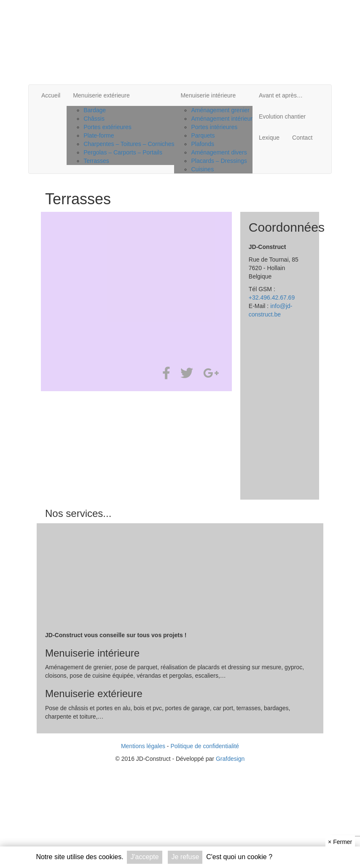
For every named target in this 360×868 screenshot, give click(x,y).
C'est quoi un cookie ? (239, 857)
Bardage (95, 110)
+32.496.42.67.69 (272, 297)
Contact (302, 138)
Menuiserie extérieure (101, 95)
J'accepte (144, 857)
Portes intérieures (214, 127)
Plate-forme (99, 135)
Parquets (203, 135)
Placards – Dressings (219, 161)
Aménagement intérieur (222, 119)
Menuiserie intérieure (208, 95)
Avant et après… (281, 95)
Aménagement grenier (220, 110)
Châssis (94, 119)
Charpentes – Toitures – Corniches (129, 144)
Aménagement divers (219, 152)
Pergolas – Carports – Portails (123, 152)
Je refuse (185, 857)
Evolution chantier (282, 116)
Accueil (51, 95)
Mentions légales (143, 746)
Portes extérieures (107, 127)
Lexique (269, 138)
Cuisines (202, 169)
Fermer (340, 842)
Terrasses (96, 161)
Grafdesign (230, 759)
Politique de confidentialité (205, 746)
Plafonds (202, 144)
